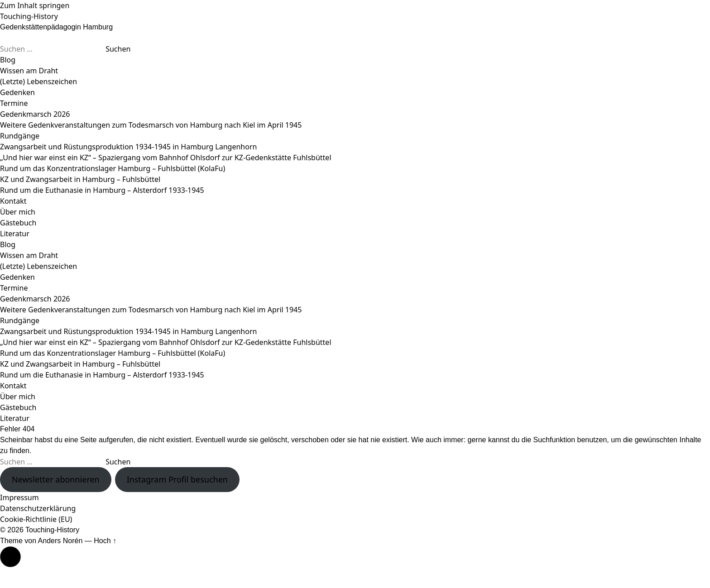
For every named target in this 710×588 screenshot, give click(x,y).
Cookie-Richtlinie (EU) (36, 519)
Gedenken (17, 92)
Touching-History (29, 16)
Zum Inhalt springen (35, 5)
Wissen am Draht (29, 71)
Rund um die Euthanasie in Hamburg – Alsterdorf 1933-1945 (102, 190)
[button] (10, 557)
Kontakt (13, 201)
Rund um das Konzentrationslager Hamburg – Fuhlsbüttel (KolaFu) (113, 168)
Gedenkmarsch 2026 (35, 114)
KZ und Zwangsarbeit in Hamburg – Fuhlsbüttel (80, 179)
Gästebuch (18, 223)
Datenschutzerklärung (38, 508)
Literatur (15, 234)
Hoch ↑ (105, 541)
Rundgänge (20, 136)
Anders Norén (60, 541)
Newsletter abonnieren (56, 479)
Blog (8, 60)
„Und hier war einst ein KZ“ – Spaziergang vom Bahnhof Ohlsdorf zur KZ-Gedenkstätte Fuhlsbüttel (166, 158)
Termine (14, 103)
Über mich (18, 212)
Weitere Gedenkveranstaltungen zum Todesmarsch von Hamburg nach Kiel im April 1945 (151, 125)
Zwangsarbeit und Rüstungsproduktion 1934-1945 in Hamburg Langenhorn (128, 147)
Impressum (19, 497)
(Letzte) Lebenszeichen (38, 81)
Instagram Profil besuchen (177, 479)
